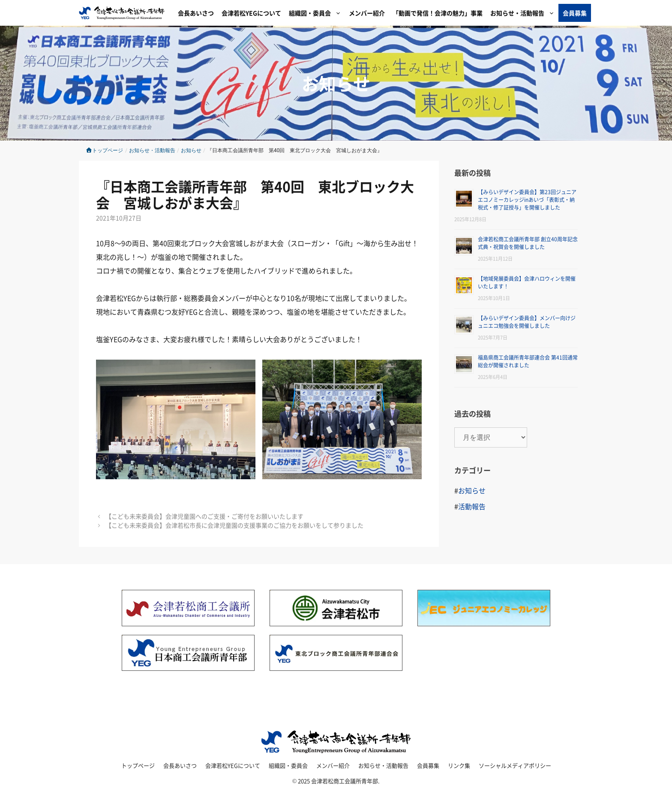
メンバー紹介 (367, 13)
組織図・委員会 (317, 13)
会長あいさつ (196, 13)
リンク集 (459, 765)
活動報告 (472, 506)
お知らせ (336, 83)
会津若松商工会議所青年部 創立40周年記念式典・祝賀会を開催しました (528, 243)
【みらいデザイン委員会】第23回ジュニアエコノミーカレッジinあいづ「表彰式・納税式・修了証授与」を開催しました (527, 200)
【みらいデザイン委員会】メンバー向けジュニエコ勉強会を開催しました (527, 322)
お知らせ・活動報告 (524, 13)
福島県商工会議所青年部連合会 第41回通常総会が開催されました (528, 361)
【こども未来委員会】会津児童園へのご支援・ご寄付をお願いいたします (204, 516)
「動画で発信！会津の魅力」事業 (438, 13)
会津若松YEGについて (251, 13)
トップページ (104, 150)
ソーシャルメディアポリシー (515, 765)
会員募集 (575, 13)
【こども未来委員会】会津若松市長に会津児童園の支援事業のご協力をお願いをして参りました (234, 525)
